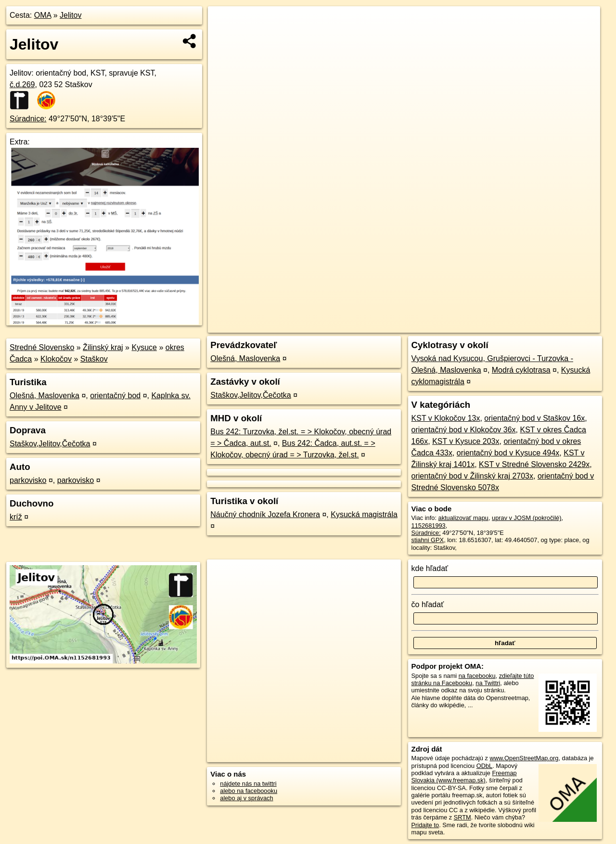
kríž (16, 517)
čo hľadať (428, 604)
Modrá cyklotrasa (521, 370)
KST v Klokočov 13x (446, 418)
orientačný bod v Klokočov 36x (464, 430)
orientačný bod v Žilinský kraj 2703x (472, 476)
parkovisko (28, 480)
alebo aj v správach (246, 798)
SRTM (462, 817)
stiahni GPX (428, 540)
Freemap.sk (484, 325)
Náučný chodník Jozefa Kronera (265, 514)
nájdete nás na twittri (248, 784)
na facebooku (477, 676)
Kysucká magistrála (364, 514)
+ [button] (225, 23)
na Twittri (488, 683)
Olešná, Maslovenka (45, 396)
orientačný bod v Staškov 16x (534, 418)
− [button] (225, 38)
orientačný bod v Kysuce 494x (508, 453)
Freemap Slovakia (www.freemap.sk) (464, 777)
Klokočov (56, 359)
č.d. (22, 84)
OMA (43, 15)
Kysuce (144, 347)
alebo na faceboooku (249, 791)
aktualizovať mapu (463, 518)
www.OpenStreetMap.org (524, 758)
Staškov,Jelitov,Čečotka (50, 444)
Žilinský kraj (103, 347)
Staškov (94, 359)
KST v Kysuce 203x (466, 441)
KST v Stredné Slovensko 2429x (534, 464)
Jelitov (71, 15)
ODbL (484, 766)
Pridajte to (425, 825)
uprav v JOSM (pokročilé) (526, 518)
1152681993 (429, 526)
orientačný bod (115, 396)
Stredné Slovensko (42, 347)
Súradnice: (28, 119)
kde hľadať (430, 568)
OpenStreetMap (434, 325)
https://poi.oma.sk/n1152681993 (557, 325)
